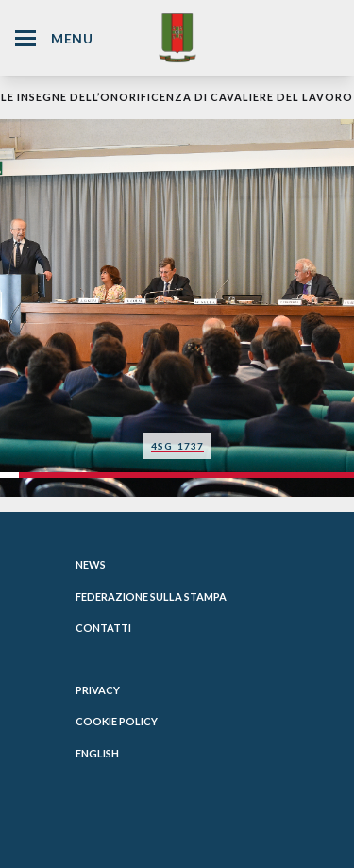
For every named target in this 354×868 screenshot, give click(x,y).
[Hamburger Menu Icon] (25, 38)
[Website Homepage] (177, 37)
